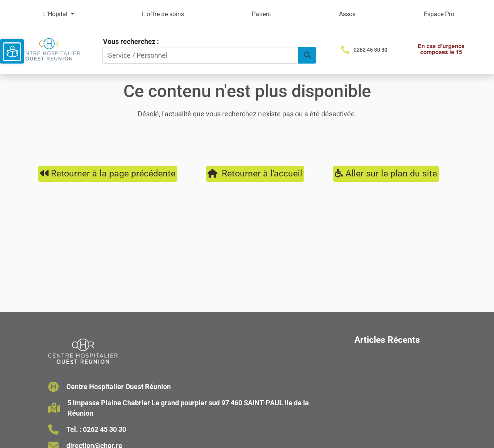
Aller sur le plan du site (386, 173)
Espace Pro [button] (439, 14)
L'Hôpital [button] (56, 14)
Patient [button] (261, 14)
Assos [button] (347, 14)
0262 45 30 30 (105, 429)
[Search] (200, 55)
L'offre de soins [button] (163, 14)
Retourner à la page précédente (108, 173)
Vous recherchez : (131, 41)
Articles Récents (387, 340)
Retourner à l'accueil (255, 173)
